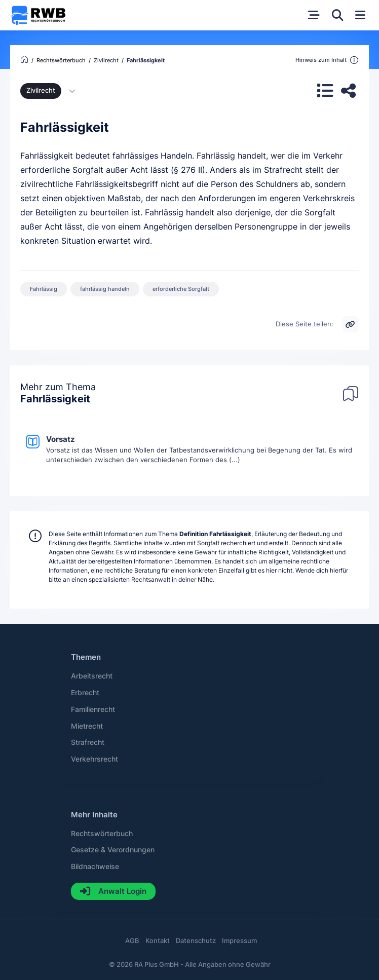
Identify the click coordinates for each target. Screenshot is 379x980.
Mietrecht (87, 726)
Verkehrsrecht (94, 759)
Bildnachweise (95, 866)
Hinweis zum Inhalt (327, 60)
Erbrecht (85, 693)
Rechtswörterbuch (102, 834)
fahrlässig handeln (105, 289)
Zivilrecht (41, 90)
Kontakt (158, 941)
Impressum (239, 941)
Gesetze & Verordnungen (113, 850)
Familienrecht (93, 709)
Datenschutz (196, 941)
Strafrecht (88, 742)
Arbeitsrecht (92, 676)
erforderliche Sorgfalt (181, 289)
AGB (132, 941)
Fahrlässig (44, 289)
